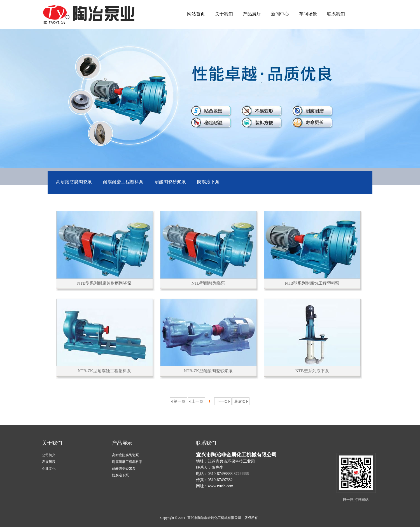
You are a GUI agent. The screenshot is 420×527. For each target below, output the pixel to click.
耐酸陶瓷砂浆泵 (170, 182)
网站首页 (196, 14)
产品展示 (122, 443)
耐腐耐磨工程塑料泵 (123, 182)
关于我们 (224, 14)
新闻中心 (280, 14)
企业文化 (49, 469)
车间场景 (308, 14)
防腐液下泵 (208, 182)
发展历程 (49, 462)
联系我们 (336, 14)
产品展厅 (252, 14)
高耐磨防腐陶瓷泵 (74, 182)
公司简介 (49, 455)
